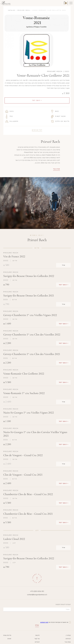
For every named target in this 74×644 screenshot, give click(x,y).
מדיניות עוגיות (7, 635)
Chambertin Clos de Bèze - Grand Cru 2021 (28, 514)
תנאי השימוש (44, 622)
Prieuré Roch (24, 10)
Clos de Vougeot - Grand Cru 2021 (23, 475)
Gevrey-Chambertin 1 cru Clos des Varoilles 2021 (32, 354)
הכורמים (68, 639)
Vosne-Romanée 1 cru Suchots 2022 (24, 393)
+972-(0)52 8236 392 (37, 591)
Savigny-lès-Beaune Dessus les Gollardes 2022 (29, 276)
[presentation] (55, 616)
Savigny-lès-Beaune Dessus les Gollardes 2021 (29, 296)
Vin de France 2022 (14, 256)
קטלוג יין (68, 635)
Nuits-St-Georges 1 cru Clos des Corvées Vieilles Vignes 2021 (35, 434)
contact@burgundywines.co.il (37, 595)
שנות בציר (68, 642)
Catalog (12, 10)
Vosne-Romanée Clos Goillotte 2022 (24, 374)
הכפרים (37, 642)
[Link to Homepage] (6, 3)
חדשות (37, 635)
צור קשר (37, 639)
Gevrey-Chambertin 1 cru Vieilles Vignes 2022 (30, 315)
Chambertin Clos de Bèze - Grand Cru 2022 (28, 494)
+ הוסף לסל (37, 100)
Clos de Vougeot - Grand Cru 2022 (23, 455)
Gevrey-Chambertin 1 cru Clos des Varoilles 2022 (32, 335)
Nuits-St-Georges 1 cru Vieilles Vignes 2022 (29, 413)
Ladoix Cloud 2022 (14, 539)
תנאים (9, 639)
